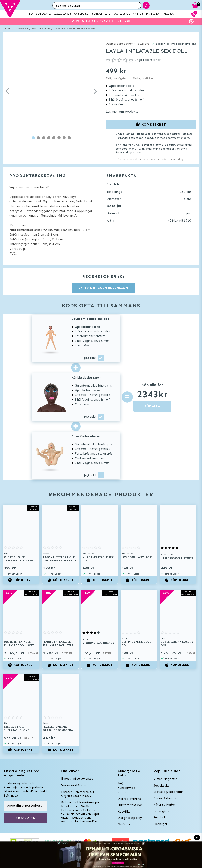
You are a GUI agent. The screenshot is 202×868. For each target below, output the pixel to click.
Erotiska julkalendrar (168, 792)
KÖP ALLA (152, 406)
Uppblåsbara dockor (82, 29)
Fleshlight (160, 824)
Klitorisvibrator (164, 805)
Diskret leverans (129, 799)
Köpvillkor (125, 812)
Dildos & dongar (165, 798)
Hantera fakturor (130, 805)
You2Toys (143, 44)
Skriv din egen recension (103, 288)
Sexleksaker (21, 29)
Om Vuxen (125, 824)
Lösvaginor (161, 811)
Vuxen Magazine (166, 779)
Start (8, 29)
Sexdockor (60, 29)
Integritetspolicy (130, 818)
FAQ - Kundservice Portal (126, 788)
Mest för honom (41, 29)
